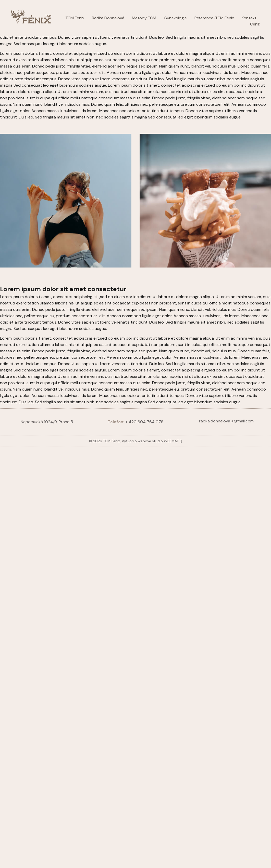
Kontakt (249, 18)
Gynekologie (175, 18)
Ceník (255, 24)
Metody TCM (144, 18)
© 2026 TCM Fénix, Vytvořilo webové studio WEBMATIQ (136, 441)
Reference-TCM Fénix (214, 18)
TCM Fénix (75, 18)
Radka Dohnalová (108, 18)
